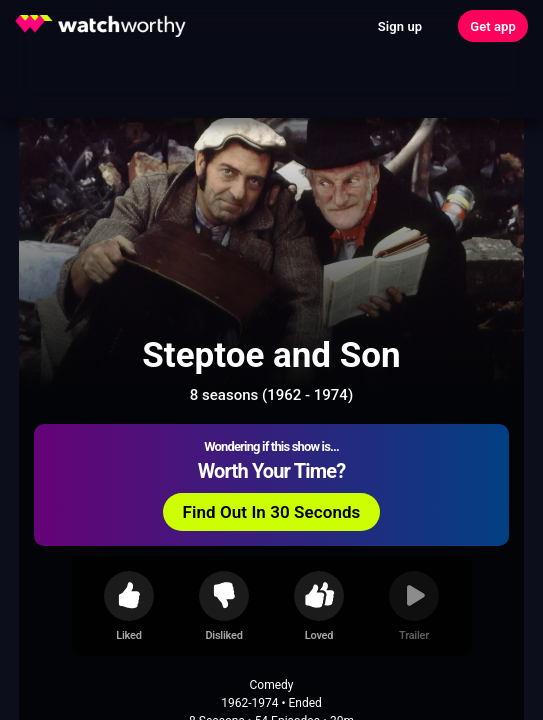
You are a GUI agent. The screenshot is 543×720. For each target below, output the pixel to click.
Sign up (400, 26)
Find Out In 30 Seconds (272, 512)
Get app (493, 26)
